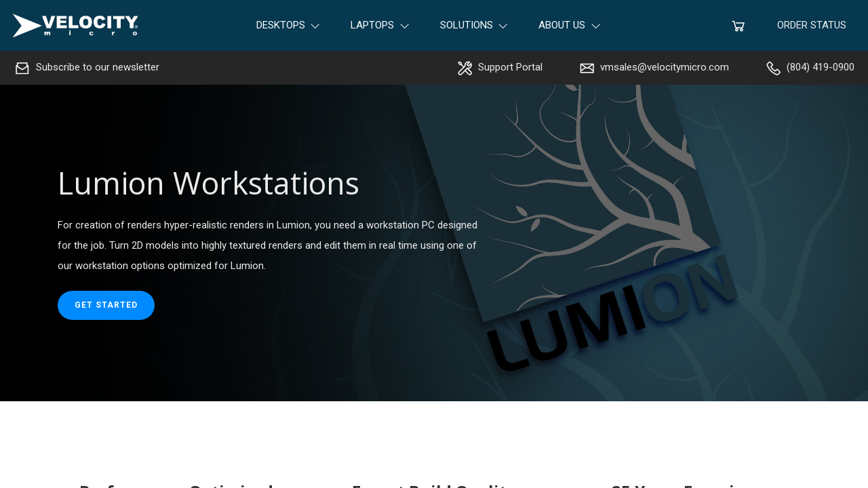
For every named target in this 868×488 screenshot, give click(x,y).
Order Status (812, 25)
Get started (106, 305)
